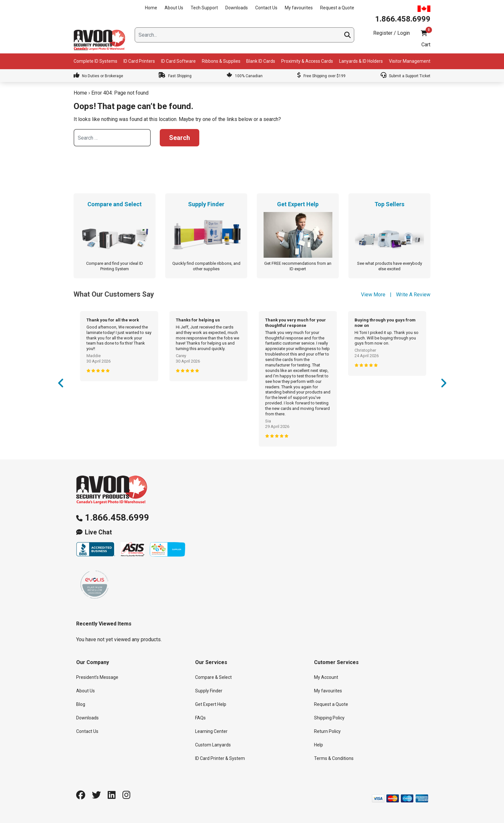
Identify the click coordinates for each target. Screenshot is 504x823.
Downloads (237, 8)
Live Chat (98, 532)
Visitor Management (410, 61)
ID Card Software (178, 61)
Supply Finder (209, 691)
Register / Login (392, 33)
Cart (426, 45)
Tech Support (204, 8)
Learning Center (211, 731)
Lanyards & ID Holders (361, 61)
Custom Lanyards (213, 745)
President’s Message (97, 677)
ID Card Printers (139, 61)
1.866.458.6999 (117, 518)
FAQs (200, 718)
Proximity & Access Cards (307, 61)
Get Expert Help (211, 704)
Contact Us (266, 8)
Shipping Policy (329, 718)
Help (319, 745)
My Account (326, 677)
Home (151, 8)
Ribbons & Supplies (221, 61)
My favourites (299, 8)
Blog (81, 704)
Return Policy (327, 731)
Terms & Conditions (334, 758)
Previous (61, 385)
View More (373, 295)
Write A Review (413, 295)
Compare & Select (213, 677)
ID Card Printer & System (220, 758)
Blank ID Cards (261, 61)
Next (443, 385)
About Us (174, 8)
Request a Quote (337, 8)
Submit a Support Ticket (405, 76)
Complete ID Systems (95, 61)
